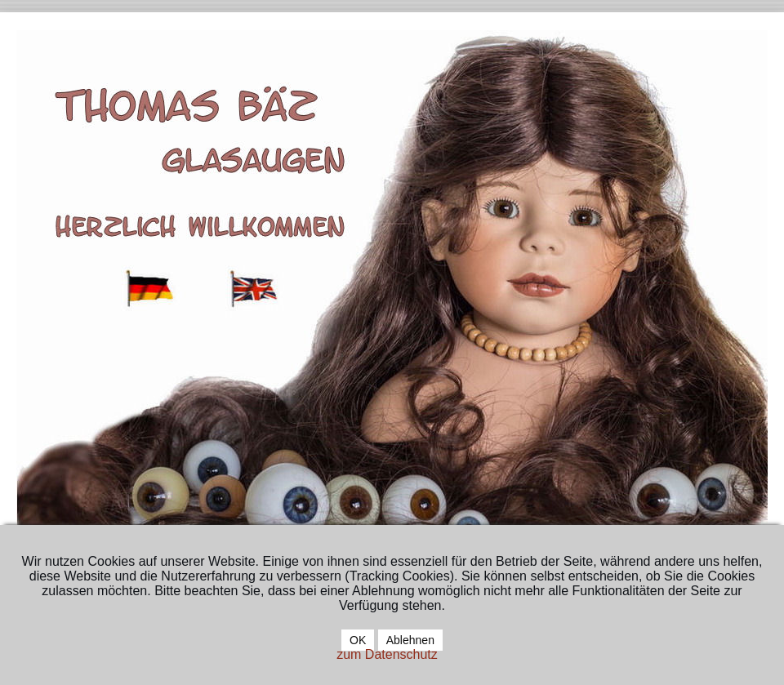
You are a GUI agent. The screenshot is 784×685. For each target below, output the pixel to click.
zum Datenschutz (387, 654)
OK (358, 640)
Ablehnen (410, 640)
